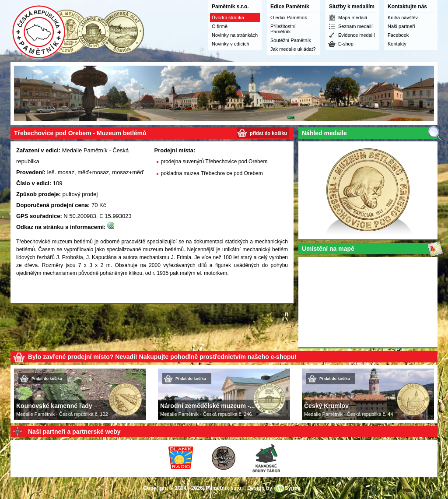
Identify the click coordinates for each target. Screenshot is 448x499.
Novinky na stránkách (235, 35)
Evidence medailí (357, 35)
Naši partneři (401, 26)
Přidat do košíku (47, 379)
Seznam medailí (355, 26)
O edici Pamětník (289, 18)
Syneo (293, 488)
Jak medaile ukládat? (293, 49)
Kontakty (397, 44)
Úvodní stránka (228, 18)
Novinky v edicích (231, 44)
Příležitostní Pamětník (283, 29)
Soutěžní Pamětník (291, 40)
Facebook (398, 35)
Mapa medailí (353, 18)
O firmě (220, 26)
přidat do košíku (268, 133)
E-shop (346, 44)
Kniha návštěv (403, 18)
